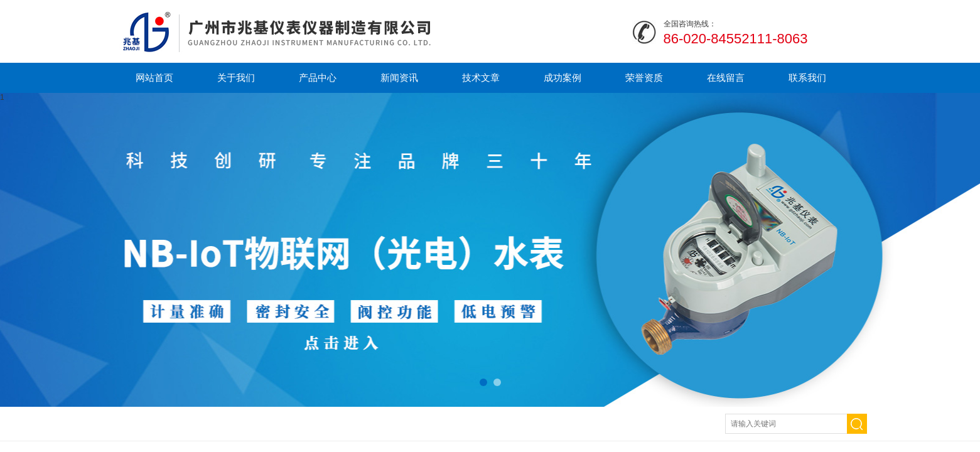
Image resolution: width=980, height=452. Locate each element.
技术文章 (481, 78)
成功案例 (563, 78)
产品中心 (318, 78)
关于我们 (236, 78)
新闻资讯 (399, 78)
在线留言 (726, 78)
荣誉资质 (644, 78)
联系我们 (807, 78)
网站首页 (154, 78)
